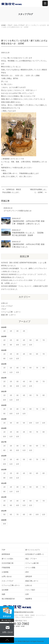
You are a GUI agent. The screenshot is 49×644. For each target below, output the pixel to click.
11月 (24, 345)
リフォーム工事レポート (11, 585)
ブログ (4, 309)
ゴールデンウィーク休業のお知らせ (17, 211)
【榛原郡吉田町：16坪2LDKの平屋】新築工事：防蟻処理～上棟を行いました (28, 222)
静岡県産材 (6, 554)
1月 (4, 331)
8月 (4, 345)
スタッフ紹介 (30, 590)
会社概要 (5, 590)
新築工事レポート (32, 581)
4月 (24, 331)
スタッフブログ (7, 306)
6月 (37, 340)
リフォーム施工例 (32, 563)
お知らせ (4, 303)
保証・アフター (31, 559)
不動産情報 (6, 568)
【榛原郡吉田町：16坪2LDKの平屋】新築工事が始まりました (28, 246)
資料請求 (29, 576)
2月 (11, 331)
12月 (31, 345)
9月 (11, 345)
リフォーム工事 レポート (11, 312)
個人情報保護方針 (8, 599)
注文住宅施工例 (8, 563)
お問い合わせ (7, 576)
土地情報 (5, 572)
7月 (44, 340)
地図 (3, 594)
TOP (4, 550)
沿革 (27, 594)
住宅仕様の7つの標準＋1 (35, 554)
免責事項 (29, 599)
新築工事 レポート (9, 315)
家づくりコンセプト (33, 550)
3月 (18, 331)
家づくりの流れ (8, 559)
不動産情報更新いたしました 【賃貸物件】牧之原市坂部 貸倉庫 (28, 234)
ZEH (27, 572)
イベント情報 (30, 568)
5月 (31, 340)
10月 (17, 345)
